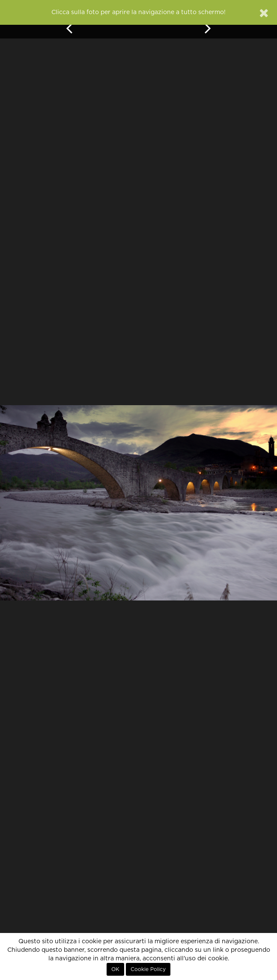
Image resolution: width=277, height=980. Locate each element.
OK (115, 969)
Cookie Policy (148, 969)
